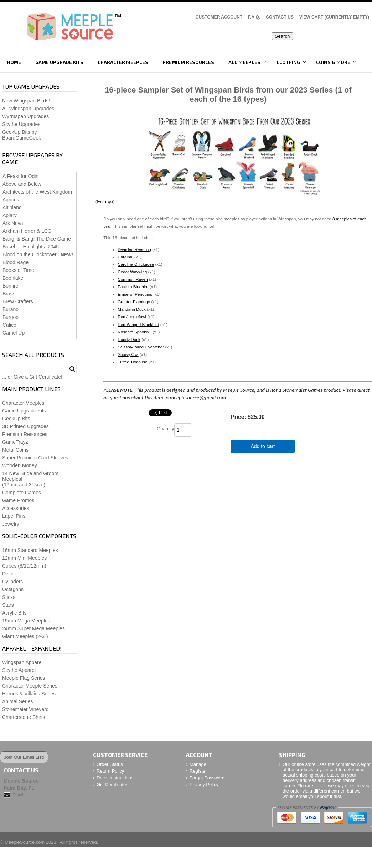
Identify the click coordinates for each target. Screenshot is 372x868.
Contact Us (280, 17)
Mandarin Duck (132, 309)
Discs (8, 574)
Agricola (12, 200)
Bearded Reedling (134, 249)
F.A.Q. (254, 17)
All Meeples (244, 62)
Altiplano (12, 207)
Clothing (288, 62)
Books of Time (18, 270)
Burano (11, 309)
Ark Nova (13, 223)
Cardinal (125, 257)
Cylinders (12, 582)
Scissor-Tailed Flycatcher (141, 347)
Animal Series (17, 701)
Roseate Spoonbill (135, 332)
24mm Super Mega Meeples (33, 628)
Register (198, 771)
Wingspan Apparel (22, 662)
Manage (198, 764)
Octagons (13, 589)
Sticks (9, 597)
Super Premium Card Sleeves (35, 458)
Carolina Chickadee (136, 264)
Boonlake (13, 278)
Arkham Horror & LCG (27, 231)
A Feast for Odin (20, 176)
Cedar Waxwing (132, 272)
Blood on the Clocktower (30, 254)
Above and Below (22, 184)
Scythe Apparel (19, 670)
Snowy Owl (128, 354)
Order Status (110, 764)
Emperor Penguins (135, 294)
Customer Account (219, 17)
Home (14, 62)
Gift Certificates (112, 785)
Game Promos (18, 500)
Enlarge (105, 202)
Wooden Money (20, 465)
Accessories (15, 508)
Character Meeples (123, 62)
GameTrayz (15, 442)
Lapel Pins (14, 516)
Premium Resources (188, 62)
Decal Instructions (115, 778)
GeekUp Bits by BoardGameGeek (22, 135)
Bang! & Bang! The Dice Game (37, 239)
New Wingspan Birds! (26, 101)
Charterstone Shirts (24, 717)
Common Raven (133, 279)
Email (18, 795)
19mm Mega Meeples (26, 621)
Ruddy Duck (129, 339)
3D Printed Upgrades (25, 426)
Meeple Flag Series (24, 678)
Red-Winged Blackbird (138, 324)
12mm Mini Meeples (24, 558)
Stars (8, 605)
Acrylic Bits (14, 613)
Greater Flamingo (134, 302)
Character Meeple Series (30, 686)
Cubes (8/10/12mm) (24, 566)
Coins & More (333, 62)
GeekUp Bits (16, 419)
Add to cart (263, 446)
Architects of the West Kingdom (37, 192)
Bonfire (10, 286)
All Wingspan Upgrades (28, 109)
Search (72, 369)
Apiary (10, 215)
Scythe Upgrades (21, 124)
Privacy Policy (204, 785)
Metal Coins (15, 450)
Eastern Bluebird (133, 287)
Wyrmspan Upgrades (25, 116)
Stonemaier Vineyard (25, 709)
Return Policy (110, 771)
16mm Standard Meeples (30, 550)
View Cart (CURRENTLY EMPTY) (334, 17)
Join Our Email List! (24, 757)
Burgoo (11, 317)
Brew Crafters (18, 301)
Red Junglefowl (132, 317)
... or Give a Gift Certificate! (32, 377)
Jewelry (11, 524)
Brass (9, 294)
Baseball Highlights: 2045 (31, 247)
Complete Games (22, 493)
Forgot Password (207, 778)
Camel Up (14, 333)
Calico (9, 325)
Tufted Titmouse (132, 362)
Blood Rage (15, 262)
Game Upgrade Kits (59, 62)
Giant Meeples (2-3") (25, 636)
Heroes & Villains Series (29, 694)
